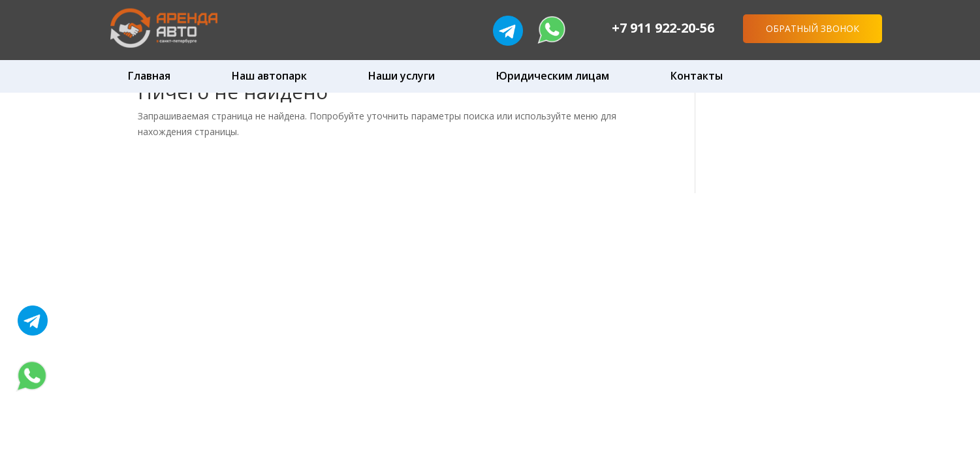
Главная (149, 76)
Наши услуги (402, 76)
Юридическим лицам (553, 76)
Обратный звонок (813, 28)
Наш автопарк (269, 76)
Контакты (697, 76)
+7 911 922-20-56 (663, 28)
